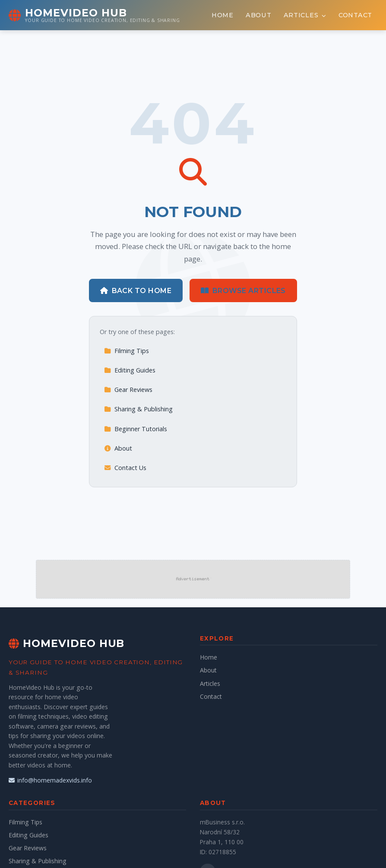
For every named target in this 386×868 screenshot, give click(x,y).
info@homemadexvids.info (50, 780)
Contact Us (125, 468)
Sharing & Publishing (138, 409)
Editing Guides (130, 370)
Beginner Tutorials (136, 429)
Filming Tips (127, 351)
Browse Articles (243, 291)
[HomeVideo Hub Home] (94, 15)
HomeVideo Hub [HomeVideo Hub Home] (66, 643)
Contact (355, 15)
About (259, 15)
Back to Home (136, 291)
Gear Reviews (128, 390)
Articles (305, 15)
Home (223, 15)
